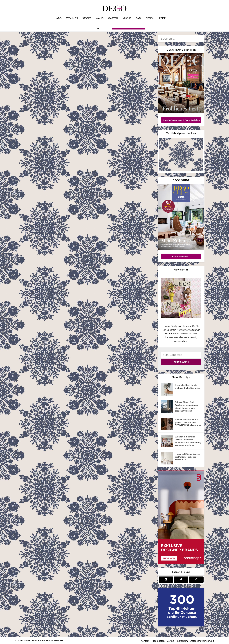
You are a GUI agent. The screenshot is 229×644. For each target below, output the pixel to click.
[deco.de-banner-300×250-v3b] (181, 626)
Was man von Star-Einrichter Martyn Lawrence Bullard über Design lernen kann (53, 130)
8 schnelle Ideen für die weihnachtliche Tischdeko (187, 386)
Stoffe (87, 14)
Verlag (170, 641)
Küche (127, 14)
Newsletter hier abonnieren (129, 27)
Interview (41, 167)
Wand (100, 14)
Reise (162, 14)
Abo (59, 14)
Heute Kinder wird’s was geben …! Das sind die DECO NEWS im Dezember (188, 422)
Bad (138, 14)
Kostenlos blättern (181, 256)
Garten (113, 14)
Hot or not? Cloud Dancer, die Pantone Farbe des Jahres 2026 (187, 457)
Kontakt (145, 641)
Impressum (182, 641)
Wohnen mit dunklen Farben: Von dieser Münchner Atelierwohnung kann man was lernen (188, 441)
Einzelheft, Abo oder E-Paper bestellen (181, 120)
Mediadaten (158, 641)
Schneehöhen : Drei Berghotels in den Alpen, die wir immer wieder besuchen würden (187, 406)
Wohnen (72, 14)
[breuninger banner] (181, 563)
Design (150, 14)
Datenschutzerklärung (202, 641)
